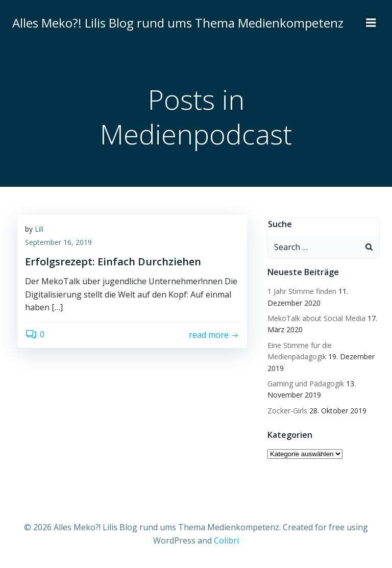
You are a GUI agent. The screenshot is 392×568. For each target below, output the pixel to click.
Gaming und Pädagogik (306, 384)
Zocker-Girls (287, 411)
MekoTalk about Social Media (316, 318)
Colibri (226, 540)
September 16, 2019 (58, 242)
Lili (39, 229)
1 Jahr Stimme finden (302, 291)
